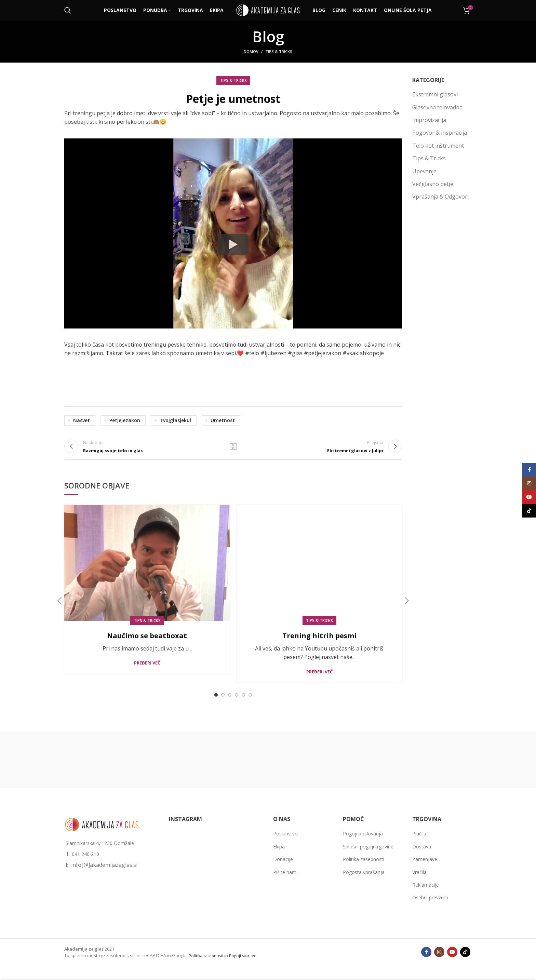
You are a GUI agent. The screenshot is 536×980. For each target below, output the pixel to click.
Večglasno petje (433, 184)
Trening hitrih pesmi (319, 643)
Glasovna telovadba (437, 107)
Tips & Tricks (279, 51)
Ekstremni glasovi (435, 94)
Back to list (233, 451)
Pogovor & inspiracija (440, 133)
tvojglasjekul (175, 420)
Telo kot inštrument (438, 146)
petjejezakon (125, 420)
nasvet (82, 420)
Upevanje (424, 171)
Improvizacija (429, 120)
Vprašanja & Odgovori (440, 197)
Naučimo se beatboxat (147, 643)
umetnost (223, 420)
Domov (251, 51)
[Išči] (68, 10)
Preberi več (147, 672)
